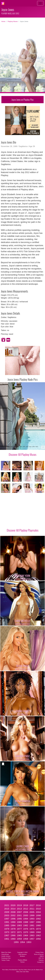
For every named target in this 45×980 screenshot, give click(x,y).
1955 (16, 942)
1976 (26, 929)
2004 (38, 912)
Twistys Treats (6, 960)
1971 (19, 932)
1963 (32, 935)
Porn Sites (5, 970)
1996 (13, 919)
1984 (13, 925)
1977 (19, 929)
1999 (32, 915)
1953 (29, 942)
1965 (19, 935)
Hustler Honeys (6, 956)
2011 (32, 909)
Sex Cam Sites (24, 972)
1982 (26, 925)
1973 (7, 932)
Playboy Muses (13, 21)
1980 (38, 925)
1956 (38, 939)
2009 (7, 912)
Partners (41, 960)
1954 (23, 942)
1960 (13, 939)
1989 (19, 922)
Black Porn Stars (6, 952)
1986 (38, 922)
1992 (38, 919)
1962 (38, 935)
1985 (7, 925)
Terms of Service (39, 954)
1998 (38, 915)
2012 (26, 909)
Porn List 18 (32, 970)
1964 (26, 935)
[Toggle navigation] (40, 3)
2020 (13, 905)
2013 (19, 909)
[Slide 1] (8, 447)
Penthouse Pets (6, 958)
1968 (38, 932)
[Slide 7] (27, 447)
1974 (38, 929)
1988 (26, 922)
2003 (7, 915)
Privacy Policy (40, 952)
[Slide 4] (18, 447)
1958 (26, 939)
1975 (32, 929)
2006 (26, 912)
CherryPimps (5, 954)
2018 (26, 905)
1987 (32, 922)
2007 (19, 912)
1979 (7, 929)
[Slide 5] (21, 447)
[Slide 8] (30, 447)
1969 (32, 932)
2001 (19, 915)
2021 (7, 905)
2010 (38, 909)
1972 (13, 932)
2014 (13, 909)
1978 (13, 929)
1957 (32, 939)
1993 (32, 919)
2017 (32, 905)
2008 (13, 912)
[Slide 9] (33, 447)
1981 (32, 925)
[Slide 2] (11, 447)
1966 (13, 935)
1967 (7, 935)
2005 (32, 912)
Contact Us (40, 962)
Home (3, 21)
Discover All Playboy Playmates (23, 530)
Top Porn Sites (23, 970)
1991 (7, 922)
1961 (7, 939)
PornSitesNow (13, 970)
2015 (7, 909)
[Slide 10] (37, 447)
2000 (26, 915)
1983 (19, 925)
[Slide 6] (24, 447)
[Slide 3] (15, 447)
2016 (38, 905)
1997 (7, 919)
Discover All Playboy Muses (22, 454)
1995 (19, 919)
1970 (26, 932)
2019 (19, 905)
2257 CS (41, 958)
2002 (13, 915)
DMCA (42, 956)
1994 (26, 919)
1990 (13, 922)
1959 (19, 939)
